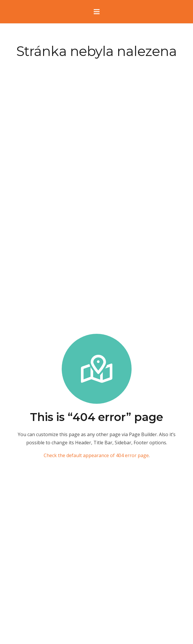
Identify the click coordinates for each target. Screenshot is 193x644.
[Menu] (97, 12)
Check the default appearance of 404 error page (96, 455)
